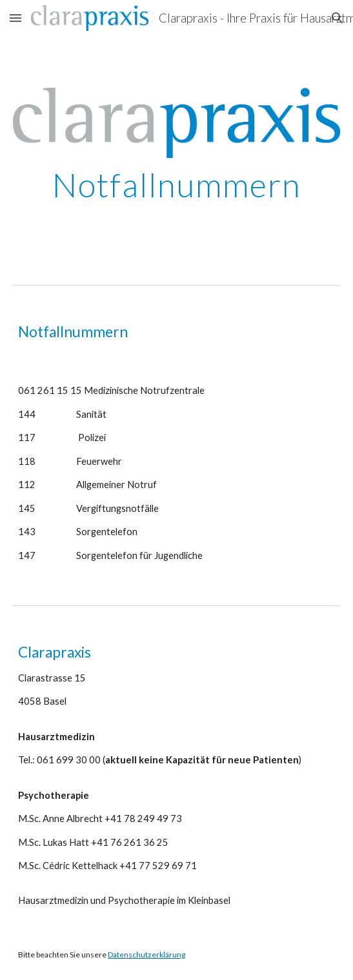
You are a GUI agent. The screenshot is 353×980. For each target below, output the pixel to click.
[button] (15, 18)
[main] (176, 185)
